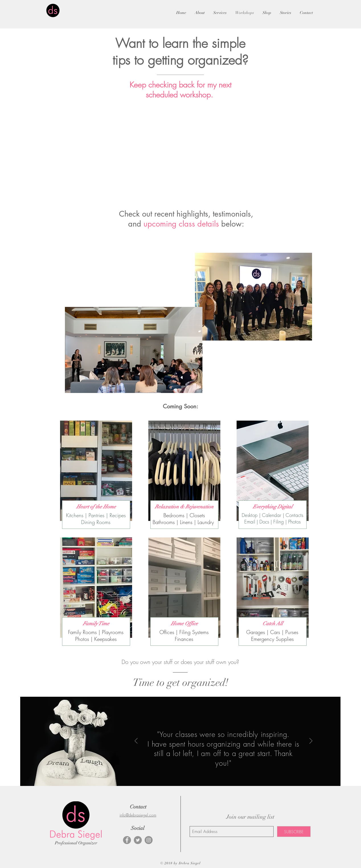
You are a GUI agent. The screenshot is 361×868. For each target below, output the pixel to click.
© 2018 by (170, 863)
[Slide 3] (227, 773)
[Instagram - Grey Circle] (149, 840)
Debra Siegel (190, 863)
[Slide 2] (221, 773)
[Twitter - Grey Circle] (138, 840)
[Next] (311, 741)
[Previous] (136, 741)
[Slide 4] (233, 773)
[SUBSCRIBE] (294, 832)
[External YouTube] (117, 280)
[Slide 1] (214, 774)
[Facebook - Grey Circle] (127, 840)
